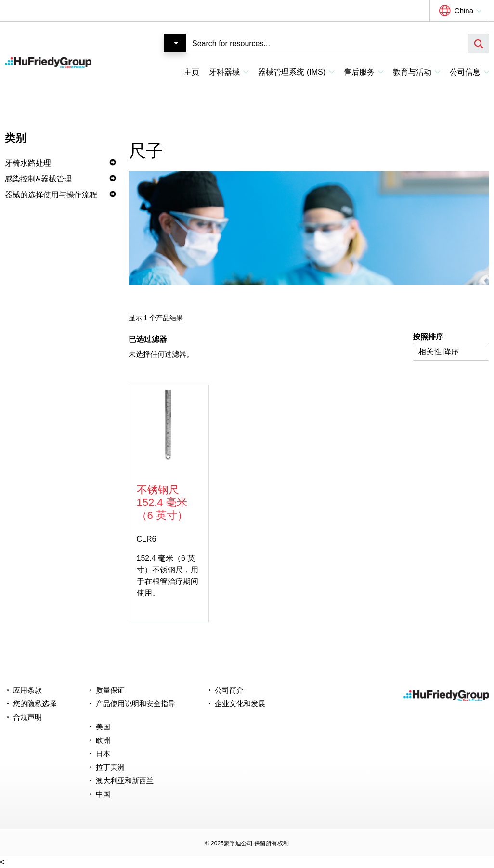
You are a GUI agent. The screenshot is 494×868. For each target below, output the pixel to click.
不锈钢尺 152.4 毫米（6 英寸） (162, 503)
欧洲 (103, 740)
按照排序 (428, 337)
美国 (103, 727)
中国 (103, 794)
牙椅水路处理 (28, 163)
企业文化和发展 (240, 704)
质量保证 (110, 690)
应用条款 (27, 690)
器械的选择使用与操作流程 (51, 195)
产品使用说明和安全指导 (136, 704)
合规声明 (27, 717)
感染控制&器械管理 (38, 179)
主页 (192, 72)
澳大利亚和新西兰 (125, 781)
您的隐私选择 (35, 704)
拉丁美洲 (110, 767)
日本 (103, 754)
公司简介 (229, 690)
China (464, 10)
